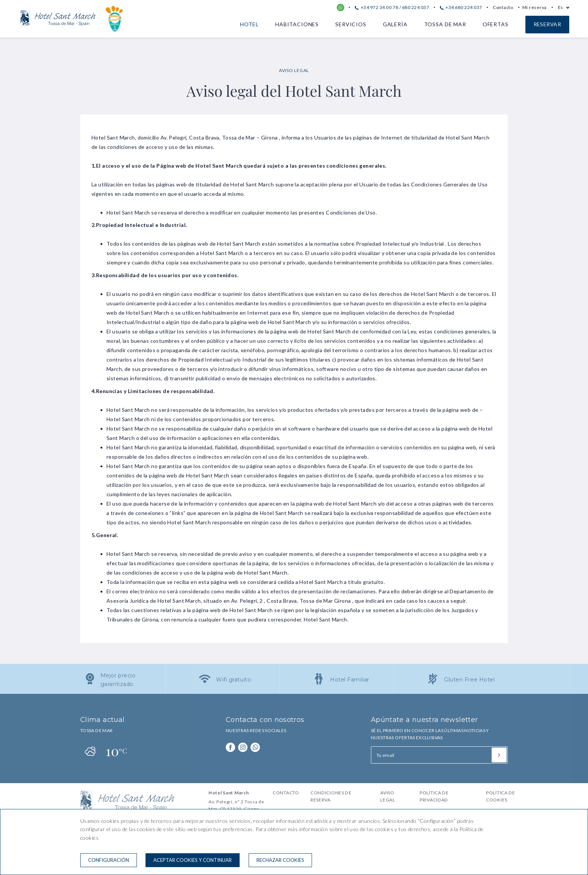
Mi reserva (535, 7)
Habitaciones (297, 24)
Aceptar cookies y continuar (193, 860)
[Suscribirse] (499, 755)
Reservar (547, 24)
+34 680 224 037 (461, 7)
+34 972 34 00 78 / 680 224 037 (392, 7)
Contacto (503, 7)
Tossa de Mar (445, 24)
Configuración (109, 860)
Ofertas (496, 24)
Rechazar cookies (280, 860)
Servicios (351, 24)
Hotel (249, 24)
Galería (395, 24)
